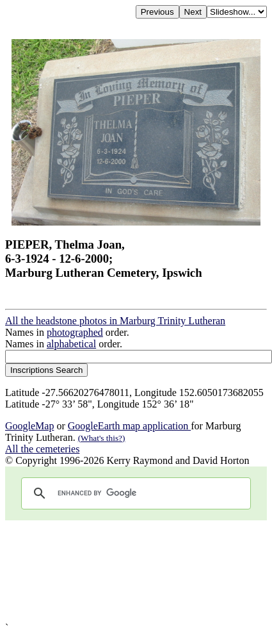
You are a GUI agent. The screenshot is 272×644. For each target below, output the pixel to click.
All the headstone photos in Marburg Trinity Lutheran (115, 321)
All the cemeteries (42, 449)
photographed (75, 332)
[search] (134, 493)
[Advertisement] (120, 571)
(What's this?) (102, 438)
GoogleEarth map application (129, 426)
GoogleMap (29, 426)
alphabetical (71, 344)
